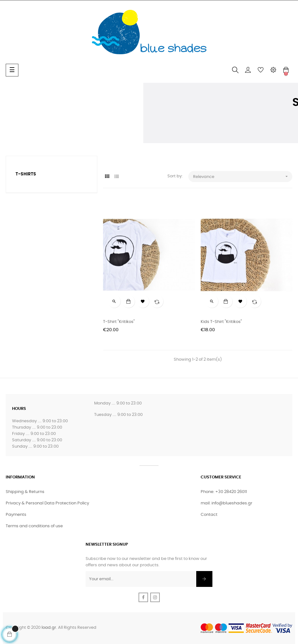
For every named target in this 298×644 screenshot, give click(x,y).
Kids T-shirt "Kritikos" (221, 322)
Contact (209, 515)
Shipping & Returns (25, 492)
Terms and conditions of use (34, 526)
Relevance (243, 177)
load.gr (49, 628)
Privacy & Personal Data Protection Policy (47, 503)
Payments (16, 515)
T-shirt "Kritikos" (119, 322)
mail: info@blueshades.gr (227, 503)
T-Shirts (26, 174)
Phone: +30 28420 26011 (224, 492)
